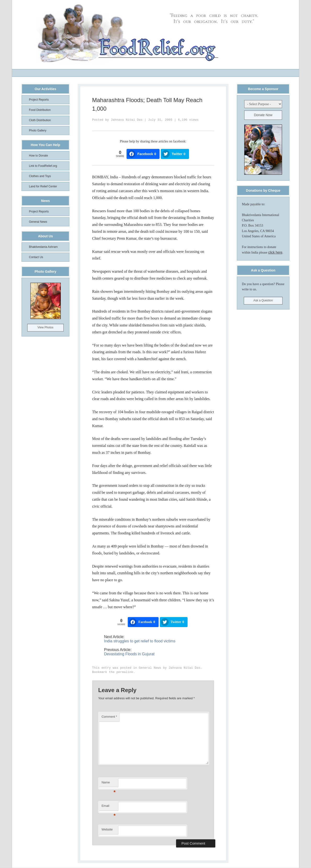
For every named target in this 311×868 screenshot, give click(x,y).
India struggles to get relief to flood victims (140, 641)
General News (150, 668)
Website (107, 829)
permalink (125, 672)
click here (275, 252)
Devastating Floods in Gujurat (129, 654)
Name (108, 784)
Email (108, 807)
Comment (109, 717)
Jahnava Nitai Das (127, 120)
